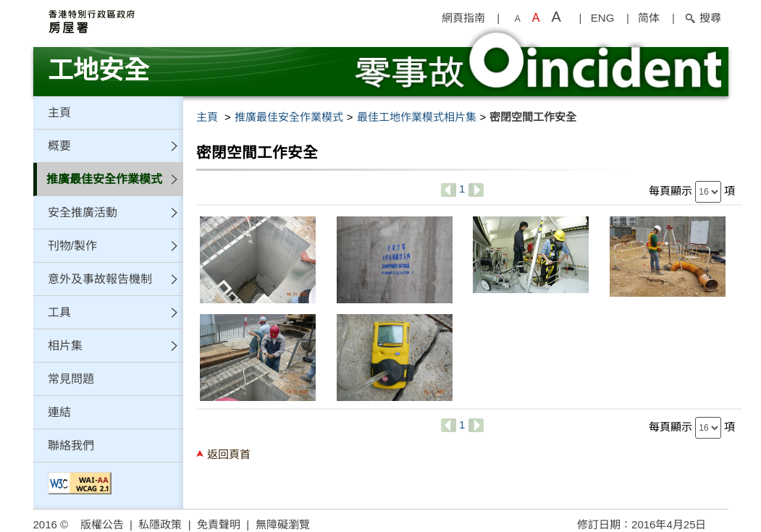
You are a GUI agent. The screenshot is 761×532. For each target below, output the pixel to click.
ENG (603, 18)
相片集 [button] (65, 346)
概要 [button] (59, 146)
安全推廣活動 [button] (83, 212)
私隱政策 (160, 524)
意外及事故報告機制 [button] (100, 279)
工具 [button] (59, 312)
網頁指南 (463, 18)
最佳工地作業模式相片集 (417, 117)
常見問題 (71, 379)
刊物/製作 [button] (72, 246)
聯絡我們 (71, 446)
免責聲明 (219, 524)
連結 (59, 412)
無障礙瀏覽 (283, 524)
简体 (649, 18)
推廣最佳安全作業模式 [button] (104, 179)
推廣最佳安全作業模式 (289, 117)
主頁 (59, 113)
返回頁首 (229, 454)
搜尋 (703, 18)
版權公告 (102, 524)
